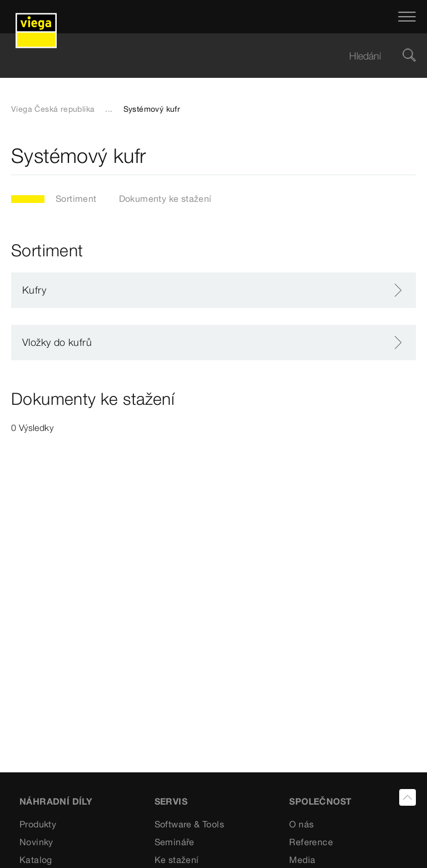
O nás (301, 824)
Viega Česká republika (53, 109)
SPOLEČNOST (320, 801)
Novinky (36, 842)
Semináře (175, 842)
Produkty (38, 824)
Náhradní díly (56, 801)
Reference (311, 842)
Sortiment (76, 199)
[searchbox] (204, 56)
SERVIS (171, 801)
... (109, 109)
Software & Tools (189, 824)
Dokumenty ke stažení (165, 199)
